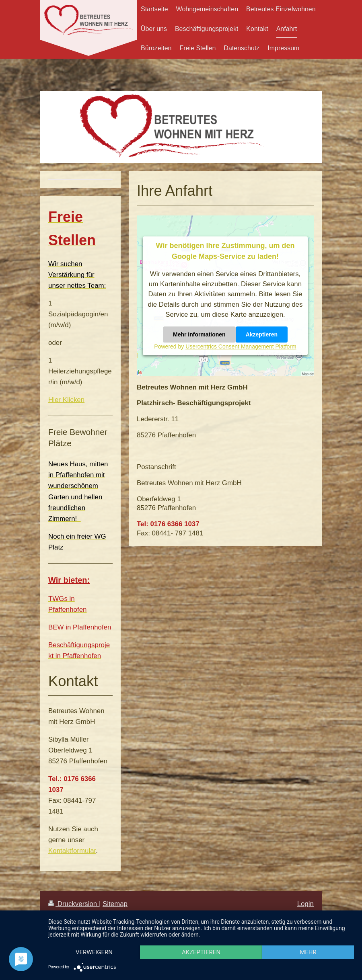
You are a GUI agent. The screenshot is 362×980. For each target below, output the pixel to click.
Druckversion (74, 904)
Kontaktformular (72, 851)
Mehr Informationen (199, 335)
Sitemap (115, 904)
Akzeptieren (262, 335)
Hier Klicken (66, 400)
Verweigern (94, 952)
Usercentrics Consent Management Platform (241, 347)
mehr (308, 952)
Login (305, 904)
